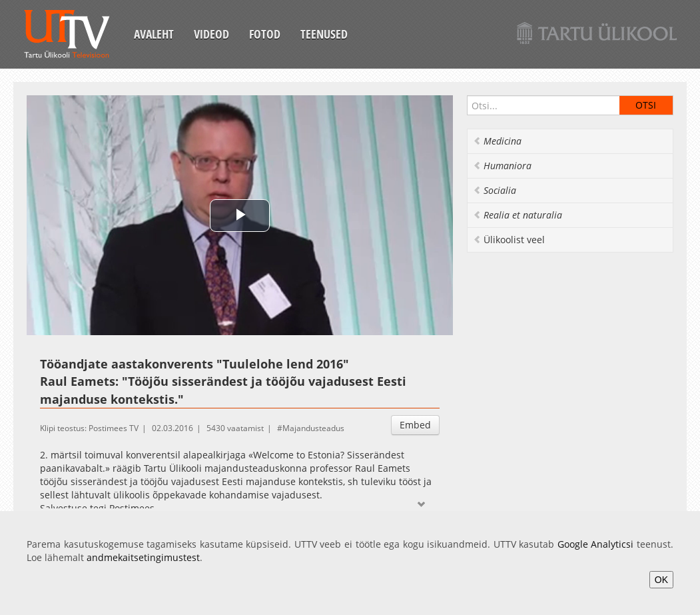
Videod (211, 34)
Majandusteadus (313, 428)
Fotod (265, 34)
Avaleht (154, 34)
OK (661, 580)
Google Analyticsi (596, 544)
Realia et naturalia (518, 215)
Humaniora (502, 166)
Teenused (324, 34)
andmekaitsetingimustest (143, 557)
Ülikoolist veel (509, 240)
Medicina (497, 141)
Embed (415, 425)
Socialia (495, 190)
